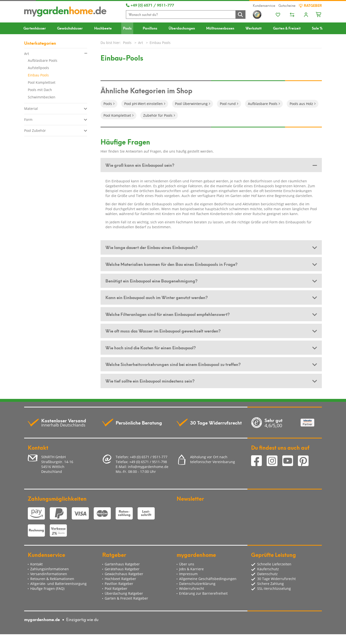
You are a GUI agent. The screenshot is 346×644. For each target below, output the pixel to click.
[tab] (211, 165)
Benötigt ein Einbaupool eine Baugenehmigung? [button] (151, 280)
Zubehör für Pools (158, 115)
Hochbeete (103, 28)
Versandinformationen (49, 574)
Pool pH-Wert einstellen (143, 104)
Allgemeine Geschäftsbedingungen (208, 579)
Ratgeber (310, 5)
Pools (127, 28)
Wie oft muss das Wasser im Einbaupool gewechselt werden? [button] (163, 331)
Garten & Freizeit (287, 28)
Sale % (317, 28)
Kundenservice (264, 5)
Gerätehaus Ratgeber (122, 569)
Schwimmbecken (42, 97)
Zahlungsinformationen (50, 569)
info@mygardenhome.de (148, 467)
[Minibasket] (319, 14)
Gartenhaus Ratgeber (122, 564)
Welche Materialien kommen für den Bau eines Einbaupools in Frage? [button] (171, 264)
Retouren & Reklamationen (52, 579)
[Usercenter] (306, 15)
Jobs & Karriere (191, 569)
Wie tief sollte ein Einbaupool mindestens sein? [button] (150, 381)
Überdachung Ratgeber (124, 593)
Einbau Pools (38, 75)
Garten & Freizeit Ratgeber (126, 598)
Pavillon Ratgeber (119, 584)
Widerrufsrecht (192, 588)
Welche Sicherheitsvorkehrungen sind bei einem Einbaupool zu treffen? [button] (173, 364)
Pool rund (228, 104)
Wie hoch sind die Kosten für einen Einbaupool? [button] (151, 347)
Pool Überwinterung (191, 104)
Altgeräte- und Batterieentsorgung (58, 584)
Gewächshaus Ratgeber (124, 574)
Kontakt (36, 564)
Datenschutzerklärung (197, 584)
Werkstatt (254, 28)
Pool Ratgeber (116, 588)
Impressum (188, 574)
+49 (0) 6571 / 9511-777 (150, 5)
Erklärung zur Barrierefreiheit (203, 593)
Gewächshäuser (70, 28)
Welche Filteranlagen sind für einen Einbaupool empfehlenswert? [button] (168, 314)
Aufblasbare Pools (43, 60)
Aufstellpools (38, 68)
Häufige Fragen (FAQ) (47, 588)
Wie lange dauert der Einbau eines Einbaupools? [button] (152, 247)
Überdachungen (182, 28)
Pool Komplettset (42, 82)
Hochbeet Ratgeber (120, 579)
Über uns (187, 564)
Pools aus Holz (301, 104)
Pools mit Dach (40, 90)
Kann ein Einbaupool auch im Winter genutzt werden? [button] (157, 297)
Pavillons (150, 28)
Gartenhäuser (35, 28)
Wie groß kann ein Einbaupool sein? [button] (140, 165)
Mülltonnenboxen (220, 28)
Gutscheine (287, 5)
